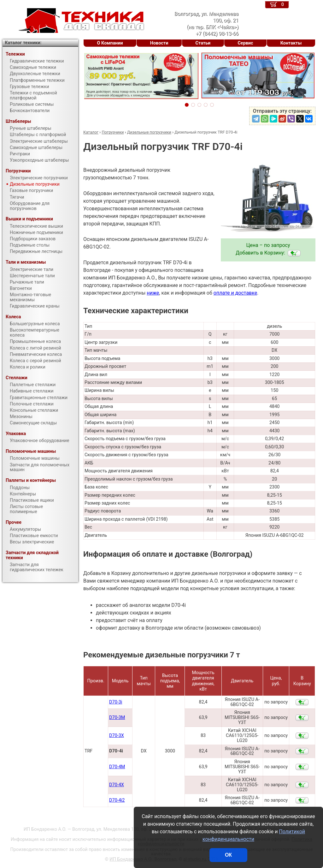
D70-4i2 (117, 800)
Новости (159, 43)
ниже (153, 293)
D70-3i (116, 702)
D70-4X (117, 785)
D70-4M (117, 767)
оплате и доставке (235, 293)
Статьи (203, 43)
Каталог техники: (23, 43)
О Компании (110, 43)
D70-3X (117, 736)
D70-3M (117, 718)
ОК (228, 855)
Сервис (245, 43)
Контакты (291, 43)
